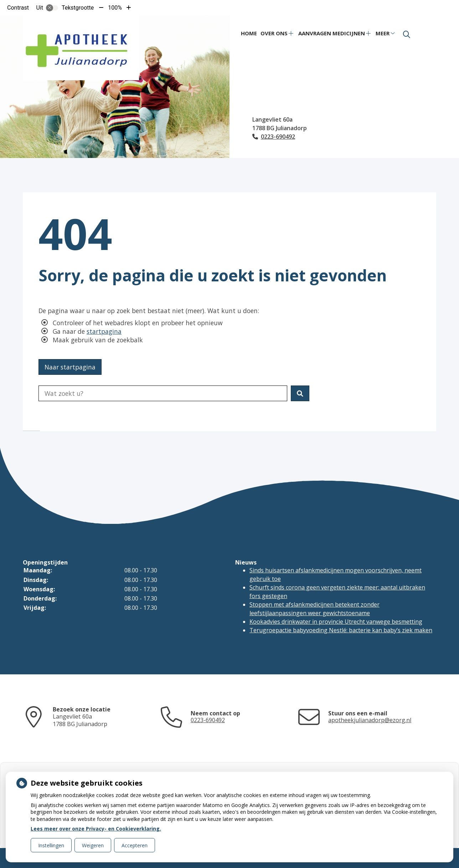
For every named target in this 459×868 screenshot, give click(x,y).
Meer (383, 33)
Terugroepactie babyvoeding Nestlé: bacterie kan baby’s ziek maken (341, 630)
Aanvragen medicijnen (332, 33)
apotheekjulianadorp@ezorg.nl (370, 720)
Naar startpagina (70, 367)
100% (115, 8)
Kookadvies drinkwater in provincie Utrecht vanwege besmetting (336, 622)
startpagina (104, 331)
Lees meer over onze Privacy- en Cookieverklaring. (96, 829)
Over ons (274, 33)
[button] (300, 393)
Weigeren (93, 845)
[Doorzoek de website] (163, 393)
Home (249, 33)
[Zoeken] (407, 35)
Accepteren (135, 845)
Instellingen (51, 845)
